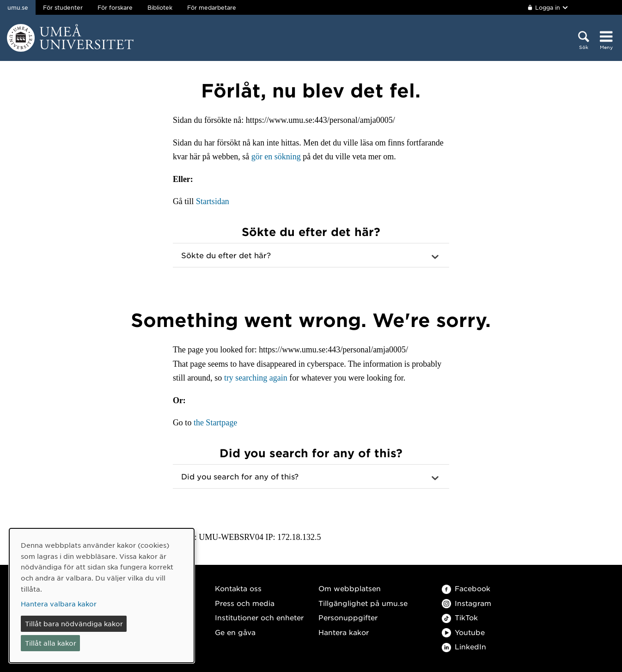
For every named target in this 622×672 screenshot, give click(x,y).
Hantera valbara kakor (59, 604)
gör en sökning (276, 157)
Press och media (245, 603)
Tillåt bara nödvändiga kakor (74, 624)
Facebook (466, 588)
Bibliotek (160, 7)
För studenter (63, 7)
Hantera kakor (344, 632)
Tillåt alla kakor (51, 643)
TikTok (460, 617)
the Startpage (215, 423)
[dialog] (102, 596)
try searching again (256, 378)
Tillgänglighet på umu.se (363, 603)
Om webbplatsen (350, 588)
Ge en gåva (235, 632)
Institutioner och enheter (259, 617)
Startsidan (213, 201)
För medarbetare (212, 7)
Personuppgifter (348, 617)
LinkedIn (464, 646)
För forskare (115, 7)
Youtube (463, 632)
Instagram (466, 603)
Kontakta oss (238, 588)
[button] (311, 255)
